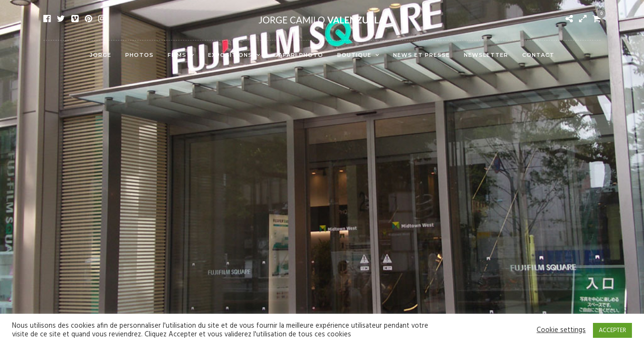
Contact (538, 55)
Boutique (354, 55)
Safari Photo (299, 55)
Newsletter (486, 55)
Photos (139, 55)
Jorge (100, 55)
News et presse (421, 55)
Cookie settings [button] (561, 331)
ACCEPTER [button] (612, 330)
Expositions (230, 55)
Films (177, 55)
